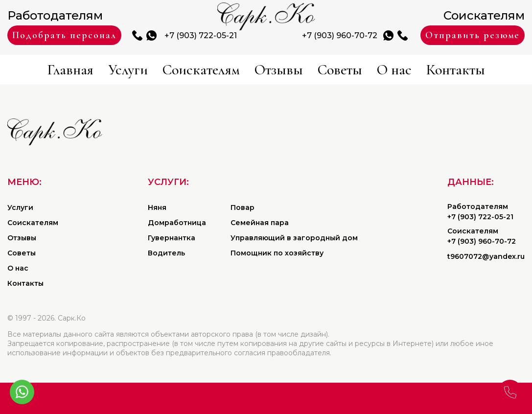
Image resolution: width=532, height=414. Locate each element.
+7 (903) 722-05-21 (201, 35)
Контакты (456, 70)
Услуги (128, 70)
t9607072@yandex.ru (486, 256)
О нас (394, 70)
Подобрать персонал (64, 35)
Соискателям (201, 70)
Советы (340, 70)
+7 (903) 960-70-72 (340, 35)
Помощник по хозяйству (277, 253)
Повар (243, 207)
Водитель (166, 253)
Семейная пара (260, 223)
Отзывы (279, 70)
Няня (157, 207)
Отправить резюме (473, 35)
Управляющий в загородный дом (294, 238)
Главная (70, 70)
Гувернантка (172, 238)
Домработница (177, 223)
